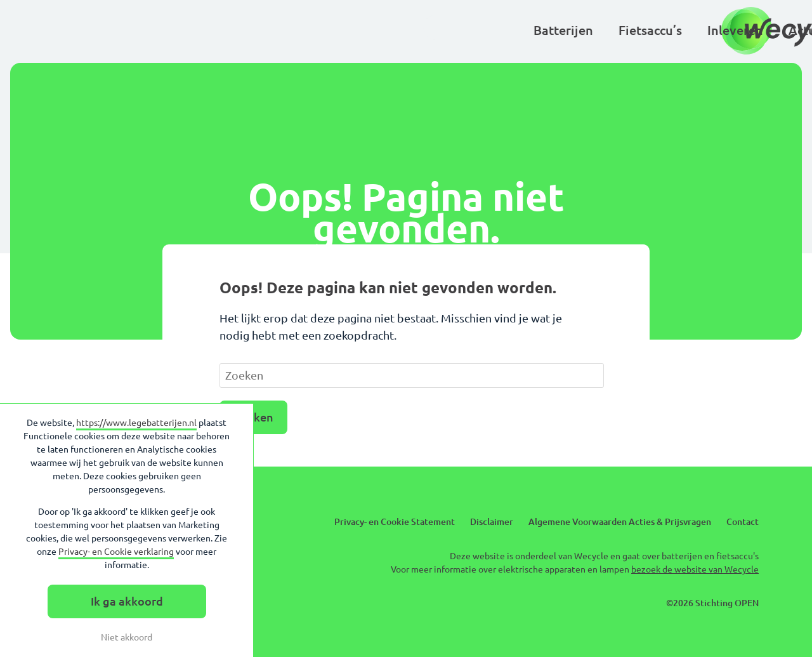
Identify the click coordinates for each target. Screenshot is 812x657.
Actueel (425, 30)
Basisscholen (590, 30)
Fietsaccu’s (265, 30)
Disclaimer (492, 522)
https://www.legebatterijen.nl (136, 423)
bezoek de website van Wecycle (695, 569)
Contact (743, 522)
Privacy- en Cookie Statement (395, 522)
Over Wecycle (693, 30)
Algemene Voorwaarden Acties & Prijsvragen (620, 522)
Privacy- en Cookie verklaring (116, 552)
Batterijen (178, 30)
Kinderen (500, 30)
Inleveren (350, 30)
